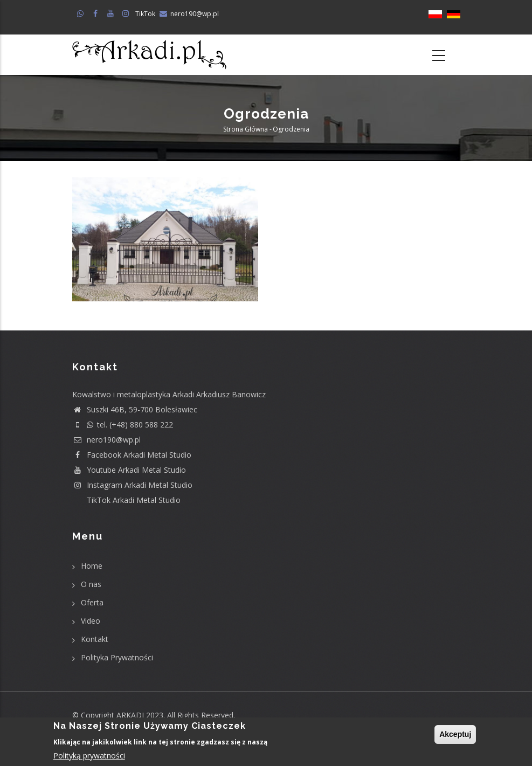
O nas (91, 584)
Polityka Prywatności (117, 657)
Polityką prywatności (89, 755)
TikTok (145, 14)
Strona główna (246, 129)
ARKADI (130, 715)
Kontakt (95, 639)
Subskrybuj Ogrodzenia (112, 324)
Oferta (92, 602)
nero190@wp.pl (195, 14)
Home (92, 566)
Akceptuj (455, 735)
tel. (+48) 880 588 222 (123, 425)
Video (91, 621)
